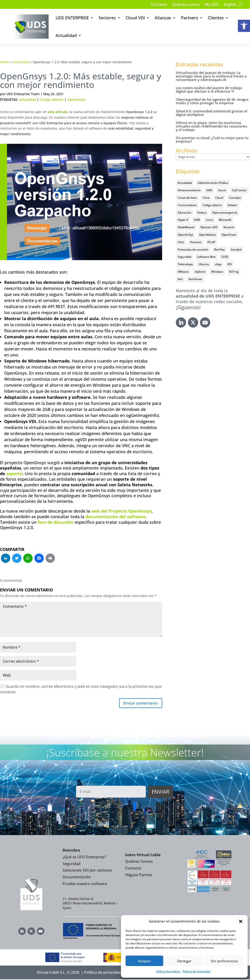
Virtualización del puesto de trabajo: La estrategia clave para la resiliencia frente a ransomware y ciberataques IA (211, 76)
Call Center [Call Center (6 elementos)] (239, 190)
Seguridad (72, 864)
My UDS (212, 5)
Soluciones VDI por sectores (87, 871)
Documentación (77, 878)
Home (5, 62)
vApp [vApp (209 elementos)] (218, 264)
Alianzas (163, 18)
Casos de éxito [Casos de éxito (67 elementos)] (187, 198)
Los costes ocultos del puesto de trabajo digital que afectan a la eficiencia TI (209, 89)
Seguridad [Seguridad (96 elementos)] (184, 257)
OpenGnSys (76, 99)
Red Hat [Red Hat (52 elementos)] (220, 250)
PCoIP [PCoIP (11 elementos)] (211, 242)
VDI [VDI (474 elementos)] (230, 264)
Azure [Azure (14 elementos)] (222, 190)
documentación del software (115, 517)
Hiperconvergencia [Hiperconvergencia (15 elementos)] (225, 213)
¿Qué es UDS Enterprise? (84, 858)
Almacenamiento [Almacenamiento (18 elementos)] (189, 190)
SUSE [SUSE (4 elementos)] (225, 257)
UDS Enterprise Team (23, 94)
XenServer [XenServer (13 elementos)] (195, 279)
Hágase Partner (139, 876)
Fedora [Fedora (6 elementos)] (202, 213)
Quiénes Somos (139, 862)
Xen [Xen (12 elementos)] (180, 279)
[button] (244, 26)
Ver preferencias (224, 961)
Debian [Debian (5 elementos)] (232, 205)
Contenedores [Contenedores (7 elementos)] (187, 205)
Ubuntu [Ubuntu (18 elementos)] (204, 264)
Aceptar (144, 961)
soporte (14, 473)
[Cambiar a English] (230, 5)
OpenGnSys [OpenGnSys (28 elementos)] (185, 235)
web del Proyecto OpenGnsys (121, 511)
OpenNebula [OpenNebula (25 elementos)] (207, 235)
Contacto (159, 5)
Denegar (184, 961)
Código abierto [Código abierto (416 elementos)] (212, 205)
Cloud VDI (135, 18)
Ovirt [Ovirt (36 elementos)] (181, 242)
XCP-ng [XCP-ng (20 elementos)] (234, 272)
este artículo (58, 112)
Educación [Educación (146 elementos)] (185, 213)
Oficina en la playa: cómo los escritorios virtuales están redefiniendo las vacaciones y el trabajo (212, 126)
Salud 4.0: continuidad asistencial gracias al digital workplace (212, 113)
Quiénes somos (186, 5)
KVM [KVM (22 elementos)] (197, 220)
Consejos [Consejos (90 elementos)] (235, 198)
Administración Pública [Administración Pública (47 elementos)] (213, 183)
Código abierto (52, 99)
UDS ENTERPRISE (72, 18)
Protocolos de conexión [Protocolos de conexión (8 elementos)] (193, 250)
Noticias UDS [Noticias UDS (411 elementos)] (209, 227)
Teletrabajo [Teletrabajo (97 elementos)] (185, 264)
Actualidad (66, 35)
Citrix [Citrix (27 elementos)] (206, 198)
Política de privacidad (196, 971)
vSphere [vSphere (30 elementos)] (200, 272)
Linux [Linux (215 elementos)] (209, 220)
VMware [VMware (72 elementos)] (183, 272)
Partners (190, 18)
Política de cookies (168, 971)
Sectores (107, 18)
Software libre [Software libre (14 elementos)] (206, 257)
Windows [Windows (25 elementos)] (217, 272)
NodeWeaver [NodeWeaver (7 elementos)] (186, 227)
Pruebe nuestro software (85, 884)
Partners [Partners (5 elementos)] (196, 242)
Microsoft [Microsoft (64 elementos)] (225, 220)
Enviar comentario (139, 703)
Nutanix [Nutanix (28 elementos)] (229, 227)
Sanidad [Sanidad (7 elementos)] (236, 250)
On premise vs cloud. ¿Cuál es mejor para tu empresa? (212, 139)
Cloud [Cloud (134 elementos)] (219, 198)
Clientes (216, 18)
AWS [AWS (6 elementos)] (209, 190)
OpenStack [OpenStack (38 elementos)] (229, 235)
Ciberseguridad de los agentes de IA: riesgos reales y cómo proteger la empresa (212, 101)
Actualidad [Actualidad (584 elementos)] (185, 183)
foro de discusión (56, 522)
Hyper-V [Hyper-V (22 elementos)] (183, 220)
